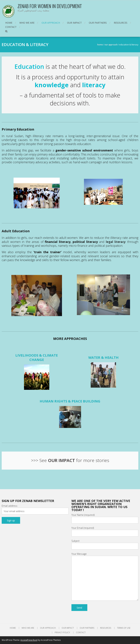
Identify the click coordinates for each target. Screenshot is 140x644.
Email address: (10, 506)
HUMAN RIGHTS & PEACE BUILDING (70, 401)
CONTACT (11, 27)
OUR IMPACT (74, 23)
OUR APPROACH (51, 23)
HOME (9, 23)
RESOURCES (121, 23)
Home (100, 45)
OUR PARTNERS (98, 23)
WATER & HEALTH (103, 358)
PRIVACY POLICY (62, 633)
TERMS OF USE (124, 628)
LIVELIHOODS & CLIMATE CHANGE (37, 358)
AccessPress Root (29, 640)
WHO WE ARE (27, 23)
